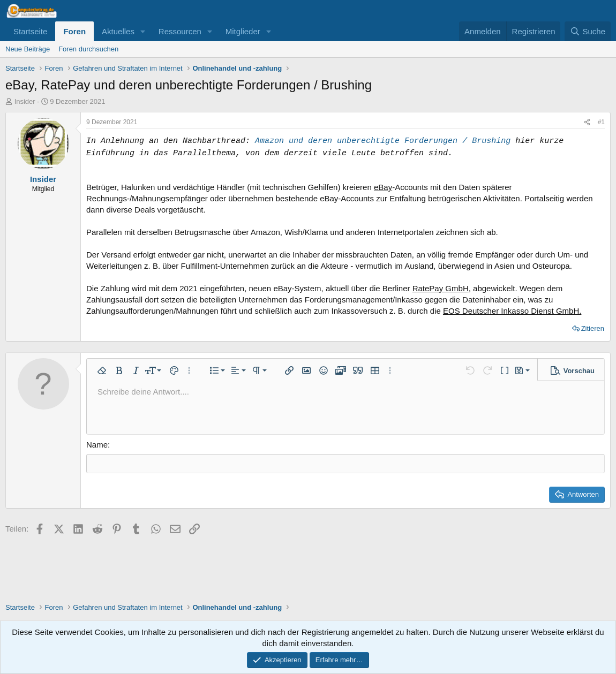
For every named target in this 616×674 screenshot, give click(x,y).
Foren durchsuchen (88, 49)
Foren (74, 31)
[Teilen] (587, 122)
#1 (601, 122)
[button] (143, 31)
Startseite (30, 31)
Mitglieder (243, 31)
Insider (25, 101)
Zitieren (593, 328)
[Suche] (588, 31)
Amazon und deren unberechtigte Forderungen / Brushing (383, 141)
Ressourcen (180, 31)
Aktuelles (118, 31)
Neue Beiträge (28, 49)
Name (97, 445)
